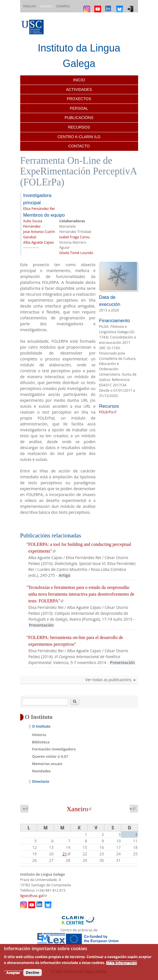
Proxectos (79, 99)
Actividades (79, 89)
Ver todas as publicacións (108, 680)
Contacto (79, 146)
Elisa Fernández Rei (39, 209)
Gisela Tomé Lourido (76, 253)
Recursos (79, 127)
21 (67, 854)
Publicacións (79, 118)
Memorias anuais (47, 764)
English (30, 6)
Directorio (41, 781)
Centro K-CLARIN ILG (79, 137)
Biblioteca (41, 742)
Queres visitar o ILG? (50, 756)
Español (63, 6)
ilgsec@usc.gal (34, 896)
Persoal (79, 108)
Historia (39, 735)
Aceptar (13, 973)
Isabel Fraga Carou (75, 237)
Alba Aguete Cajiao (39, 242)
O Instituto (41, 726)
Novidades (41, 771)
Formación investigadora (54, 749)
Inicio (79, 80)
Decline (32, 973)
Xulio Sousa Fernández (33, 224)
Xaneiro (79, 809)
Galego (46, 6)
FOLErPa (108, 412)
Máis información (122, 963)
